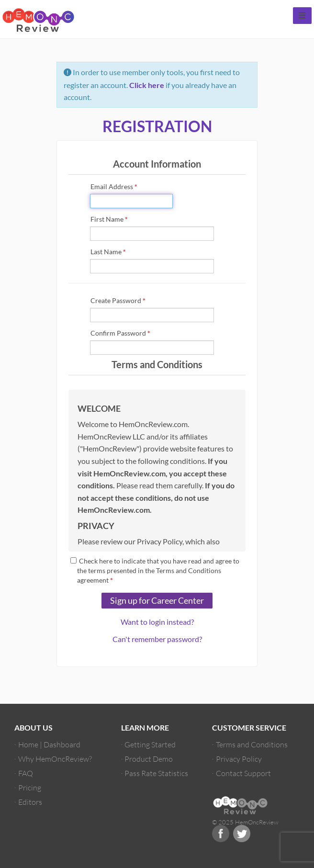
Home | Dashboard (49, 744)
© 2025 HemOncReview (245, 822)
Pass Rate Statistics (156, 773)
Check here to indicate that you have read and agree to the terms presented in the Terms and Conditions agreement (155, 570)
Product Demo (149, 759)
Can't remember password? (157, 639)
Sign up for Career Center (157, 600)
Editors (30, 802)
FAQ (26, 773)
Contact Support (243, 773)
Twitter (242, 834)
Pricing (30, 787)
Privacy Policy (239, 759)
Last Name (108, 252)
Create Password (118, 300)
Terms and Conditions (252, 744)
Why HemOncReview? (55, 759)
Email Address (114, 186)
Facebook (221, 834)
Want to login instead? (157, 622)
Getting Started (150, 744)
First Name (109, 219)
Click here (147, 85)
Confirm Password (120, 333)
